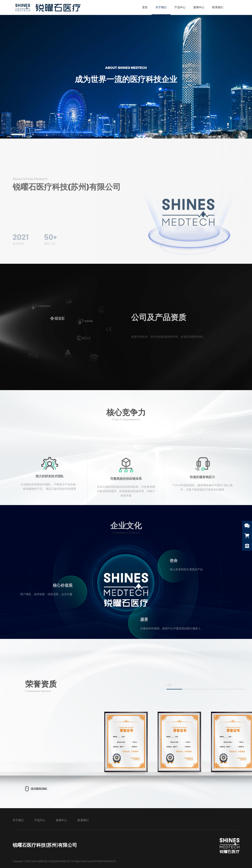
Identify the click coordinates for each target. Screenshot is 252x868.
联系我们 (218, 7)
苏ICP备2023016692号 (104, 861)
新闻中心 (199, 7)
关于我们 (161, 7)
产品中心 (180, 7)
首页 (145, 7)
